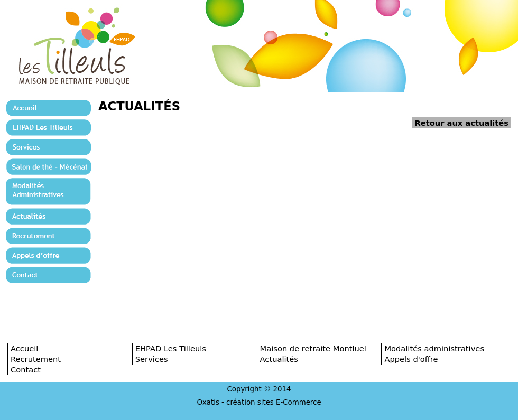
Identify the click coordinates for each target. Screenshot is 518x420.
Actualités (279, 359)
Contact (26, 370)
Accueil (24, 348)
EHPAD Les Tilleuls (171, 348)
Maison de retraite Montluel (313, 348)
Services (152, 359)
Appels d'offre (411, 359)
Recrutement (36, 359)
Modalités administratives (434, 348)
